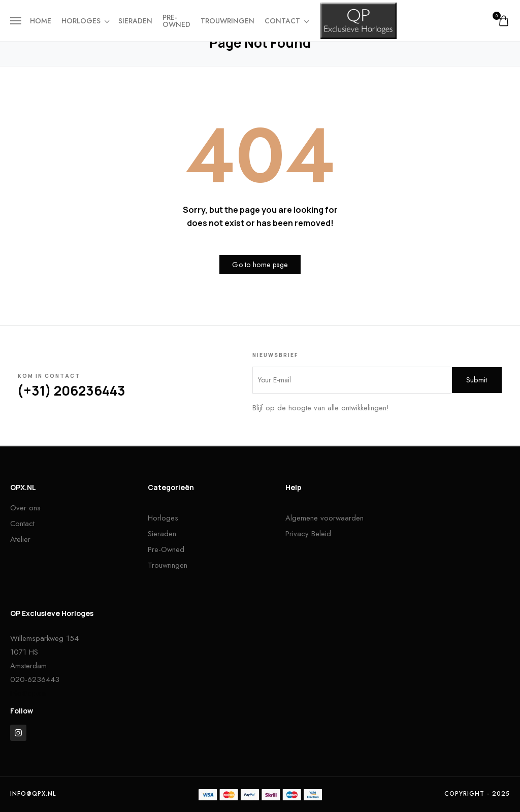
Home (41, 21)
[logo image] (359, 20)
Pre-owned (176, 21)
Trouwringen (227, 21)
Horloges (85, 21)
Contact (286, 21)
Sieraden (135, 21)
